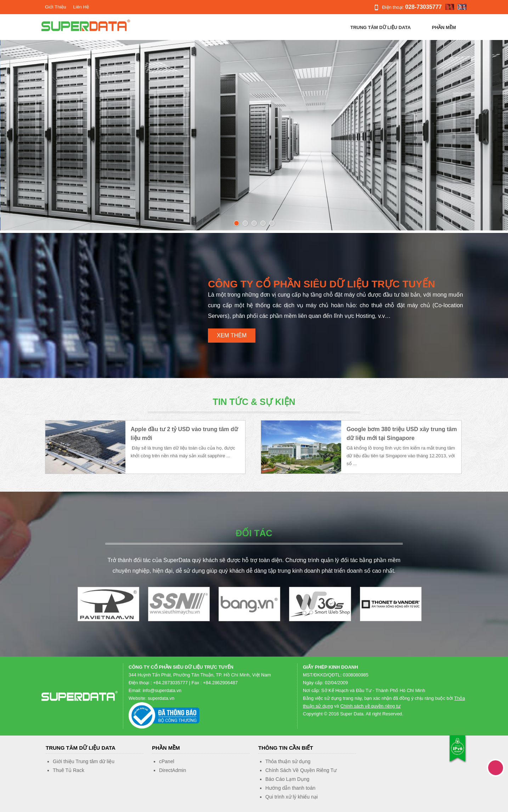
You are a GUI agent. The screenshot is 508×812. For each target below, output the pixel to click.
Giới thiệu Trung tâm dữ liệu (84, 761)
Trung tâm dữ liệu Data (380, 27)
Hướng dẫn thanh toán (290, 788)
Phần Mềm (444, 27)
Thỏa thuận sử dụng (288, 761)
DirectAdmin (173, 770)
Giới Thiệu (56, 7)
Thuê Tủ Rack (69, 770)
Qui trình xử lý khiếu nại (292, 797)
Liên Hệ (81, 7)
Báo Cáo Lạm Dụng (287, 779)
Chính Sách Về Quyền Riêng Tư (301, 770)
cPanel (167, 761)
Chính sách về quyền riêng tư (371, 706)
